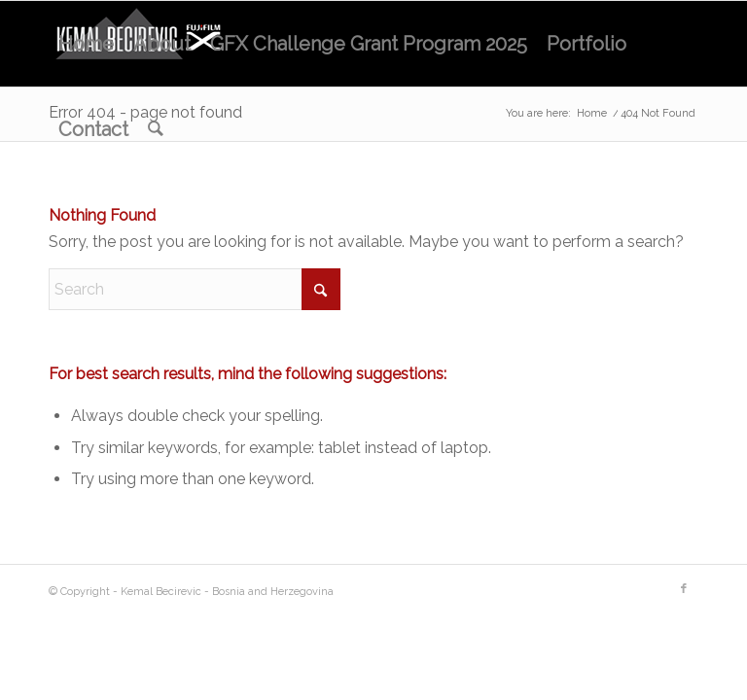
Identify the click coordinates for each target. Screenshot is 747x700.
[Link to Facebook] (684, 589)
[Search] (156, 129)
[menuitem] (86, 44)
